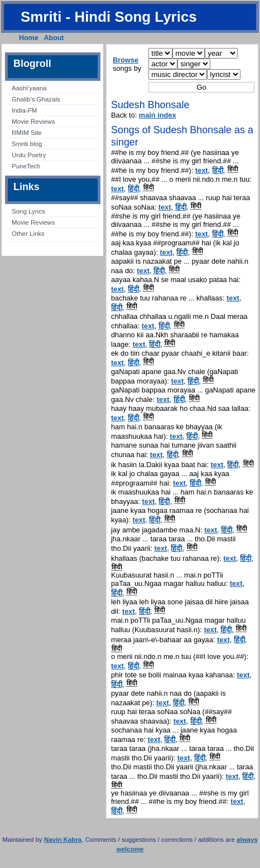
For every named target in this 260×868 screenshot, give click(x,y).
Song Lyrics (28, 211)
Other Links (28, 234)
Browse (126, 60)
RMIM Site (27, 133)
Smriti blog (27, 144)
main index (158, 115)
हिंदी (218, 170)
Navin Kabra (63, 840)
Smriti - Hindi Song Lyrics (109, 17)
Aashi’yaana (29, 88)
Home (29, 38)
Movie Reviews (33, 122)
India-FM (24, 110)
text (202, 170)
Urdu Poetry (29, 155)
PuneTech (26, 166)
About (54, 38)
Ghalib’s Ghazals (36, 99)
